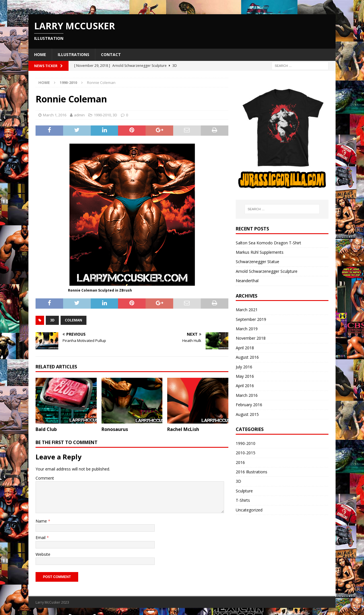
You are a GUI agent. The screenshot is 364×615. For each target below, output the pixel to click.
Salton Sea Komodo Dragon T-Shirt (268, 243)
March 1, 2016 (55, 115)
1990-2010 (102, 115)
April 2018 (245, 348)
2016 (240, 462)
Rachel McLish (183, 429)
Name (42, 521)
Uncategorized (249, 510)
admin (79, 115)
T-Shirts (243, 500)
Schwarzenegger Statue (258, 262)
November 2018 (251, 338)
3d (52, 320)
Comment (45, 478)
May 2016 (245, 376)
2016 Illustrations (252, 472)
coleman (74, 320)
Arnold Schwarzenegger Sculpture (267, 271)
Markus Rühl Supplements (260, 252)
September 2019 (251, 319)
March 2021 (247, 310)
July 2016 (244, 367)
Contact (111, 54)
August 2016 (247, 357)
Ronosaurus (115, 429)
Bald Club (46, 429)
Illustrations (74, 54)
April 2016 (245, 386)
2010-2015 (246, 453)
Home (40, 54)
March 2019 (247, 329)
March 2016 (247, 395)
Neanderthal (247, 281)
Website (43, 554)
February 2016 (249, 405)
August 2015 (247, 414)
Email (41, 537)
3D (115, 115)
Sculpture (244, 491)
